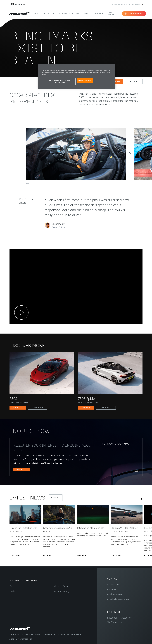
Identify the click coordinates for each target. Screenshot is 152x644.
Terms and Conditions (72, 635)
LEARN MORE (37, 408)
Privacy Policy (52, 635)
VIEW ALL (56, 498)
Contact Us (113, 584)
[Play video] (21, 312)
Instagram (126, 618)
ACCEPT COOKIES (85, 81)
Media (12, 591)
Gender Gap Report (34, 635)
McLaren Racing (62, 591)
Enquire (111, 589)
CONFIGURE (133, 82)
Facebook (112, 618)
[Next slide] (130, 154)
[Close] (112, 67)
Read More (15, 556)
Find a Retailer (115, 594)
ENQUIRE (116, 82)
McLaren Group (61, 586)
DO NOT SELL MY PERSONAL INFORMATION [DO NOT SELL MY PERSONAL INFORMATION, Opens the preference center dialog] (60, 82)
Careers (13, 586)
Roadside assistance (118, 599)
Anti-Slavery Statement (21, 639)
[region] (77, 77)
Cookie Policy (16, 635)
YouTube (112, 622)
